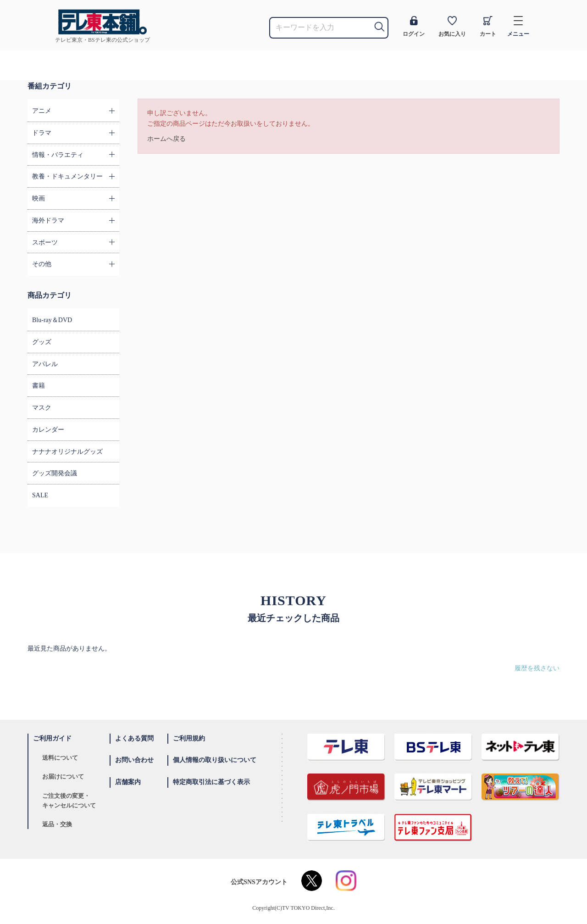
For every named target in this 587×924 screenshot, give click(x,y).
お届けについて (63, 776)
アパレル (45, 364)
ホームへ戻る (166, 139)
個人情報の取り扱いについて (215, 760)
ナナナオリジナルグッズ (67, 452)
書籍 (39, 386)
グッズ (42, 342)
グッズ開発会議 (55, 473)
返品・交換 (57, 824)
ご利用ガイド (52, 738)
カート (488, 27)
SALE (40, 495)
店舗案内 (128, 782)
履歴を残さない (537, 668)
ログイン (414, 27)
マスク (42, 408)
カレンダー (48, 430)
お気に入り (452, 27)
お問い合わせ (134, 760)
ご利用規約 (189, 738)
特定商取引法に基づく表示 (211, 782)
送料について (60, 758)
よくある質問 (134, 738)
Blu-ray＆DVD (52, 320)
